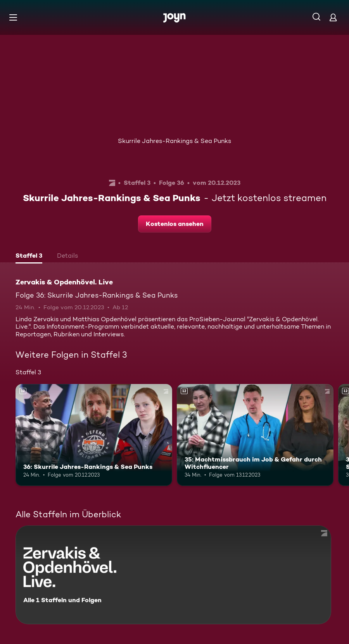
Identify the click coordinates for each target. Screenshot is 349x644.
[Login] (333, 17)
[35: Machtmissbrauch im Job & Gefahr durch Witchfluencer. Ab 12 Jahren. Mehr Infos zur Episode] (255, 435)
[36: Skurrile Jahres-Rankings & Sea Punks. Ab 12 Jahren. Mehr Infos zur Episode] (94, 435)
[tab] (29, 257)
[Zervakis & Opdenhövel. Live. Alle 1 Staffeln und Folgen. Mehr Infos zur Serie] (173, 575)
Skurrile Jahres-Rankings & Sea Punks (174, 141)
